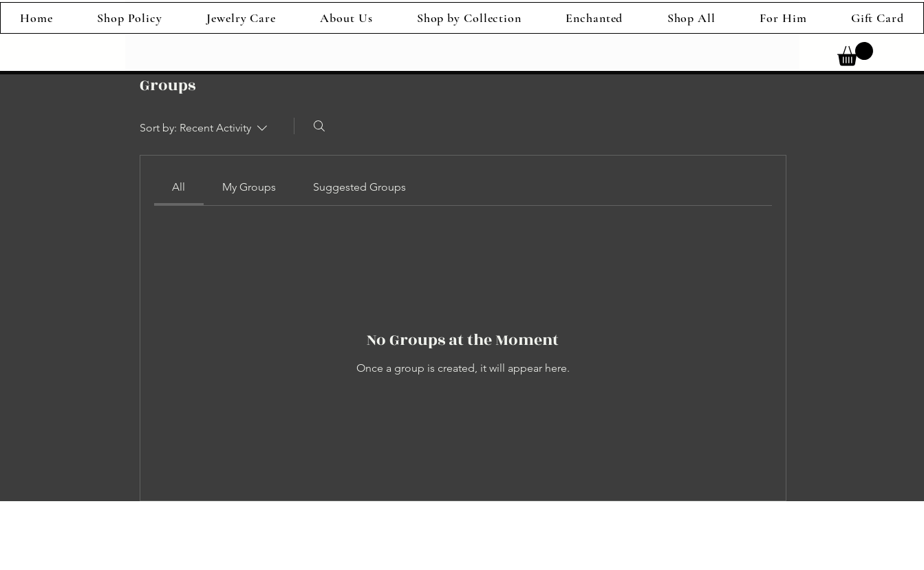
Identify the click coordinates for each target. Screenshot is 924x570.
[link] (855, 54)
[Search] (319, 126)
